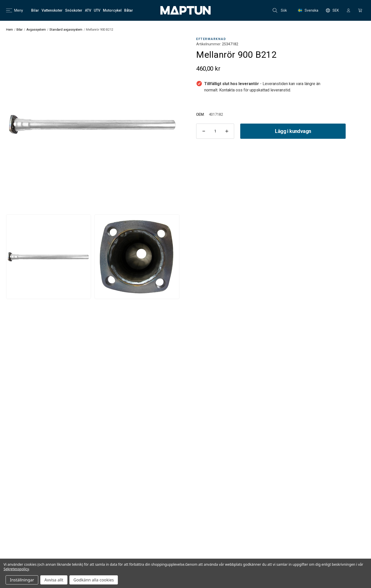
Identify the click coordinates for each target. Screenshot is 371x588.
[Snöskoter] (74, 10)
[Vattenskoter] (52, 10)
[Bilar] (35, 10)
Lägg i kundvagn (293, 131)
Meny (15, 10)
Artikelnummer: (209, 44)
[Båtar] (129, 10)
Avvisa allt (54, 580)
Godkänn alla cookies (94, 580)
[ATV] (88, 10)
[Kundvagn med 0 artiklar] (360, 10)
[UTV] (97, 10)
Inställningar (22, 580)
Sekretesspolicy (16, 569)
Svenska (308, 10)
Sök (280, 10)
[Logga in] (348, 10)
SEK (332, 10)
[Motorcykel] (112, 10)
